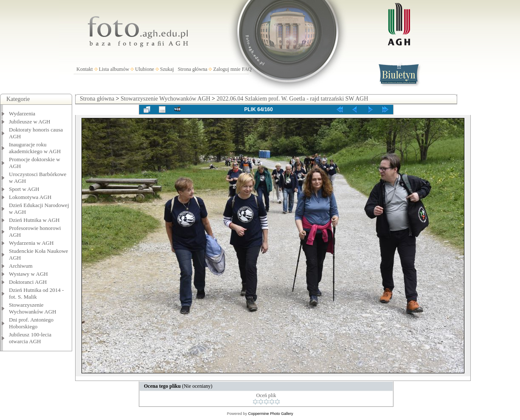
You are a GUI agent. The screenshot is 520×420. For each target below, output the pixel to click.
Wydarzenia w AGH (31, 243)
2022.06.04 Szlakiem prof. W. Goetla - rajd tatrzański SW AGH (292, 99)
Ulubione (145, 69)
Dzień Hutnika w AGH (34, 220)
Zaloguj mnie (227, 69)
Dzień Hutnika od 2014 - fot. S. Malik (36, 293)
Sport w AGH (24, 189)
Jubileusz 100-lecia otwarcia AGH (30, 338)
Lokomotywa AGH (30, 197)
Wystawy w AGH (28, 274)
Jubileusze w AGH (30, 122)
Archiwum (21, 266)
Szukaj (167, 69)
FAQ (247, 69)
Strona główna (193, 69)
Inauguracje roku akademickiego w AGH (35, 148)
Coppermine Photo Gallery (270, 414)
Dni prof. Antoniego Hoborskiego (31, 323)
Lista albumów (114, 69)
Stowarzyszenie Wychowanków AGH (33, 308)
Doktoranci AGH (28, 282)
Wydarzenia (22, 113)
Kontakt (85, 69)
